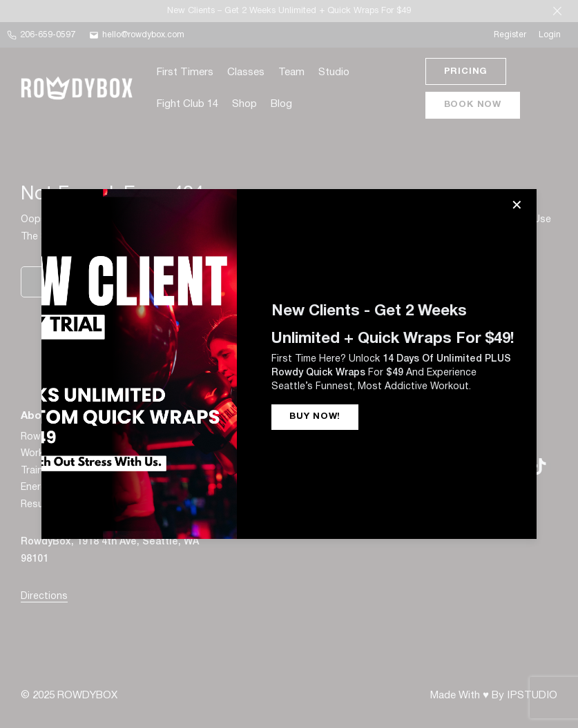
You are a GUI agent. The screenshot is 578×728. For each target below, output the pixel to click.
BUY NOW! (315, 417)
